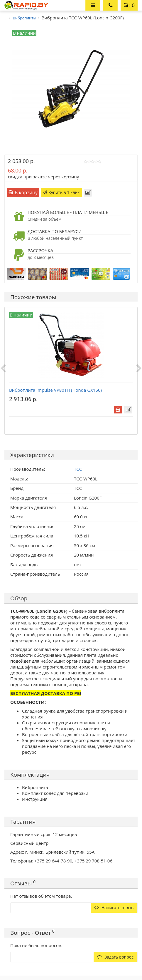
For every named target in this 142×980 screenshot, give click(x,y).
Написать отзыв (114, 908)
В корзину (23, 192)
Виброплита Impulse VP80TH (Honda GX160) (55, 390)
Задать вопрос (115, 957)
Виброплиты (24, 18)
